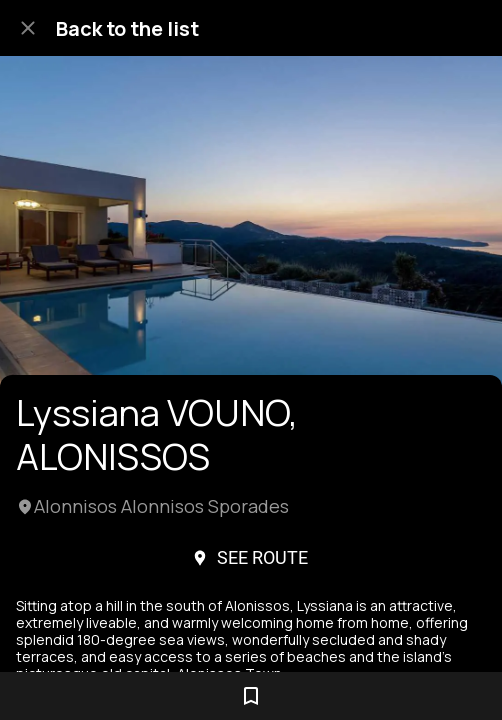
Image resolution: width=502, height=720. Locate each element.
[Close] (28, 28)
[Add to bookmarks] (251, 696)
